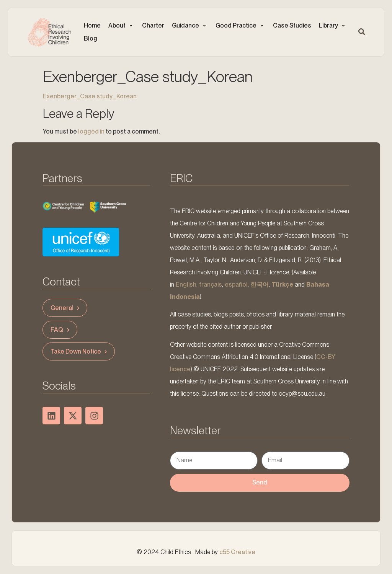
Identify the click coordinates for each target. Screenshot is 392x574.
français (211, 285)
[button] (121, 26)
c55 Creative (237, 552)
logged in (91, 131)
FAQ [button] (61, 330)
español (236, 285)
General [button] (66, 308)
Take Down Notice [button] (80, 351)
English (186, 285)
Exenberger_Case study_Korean (90, 96)
